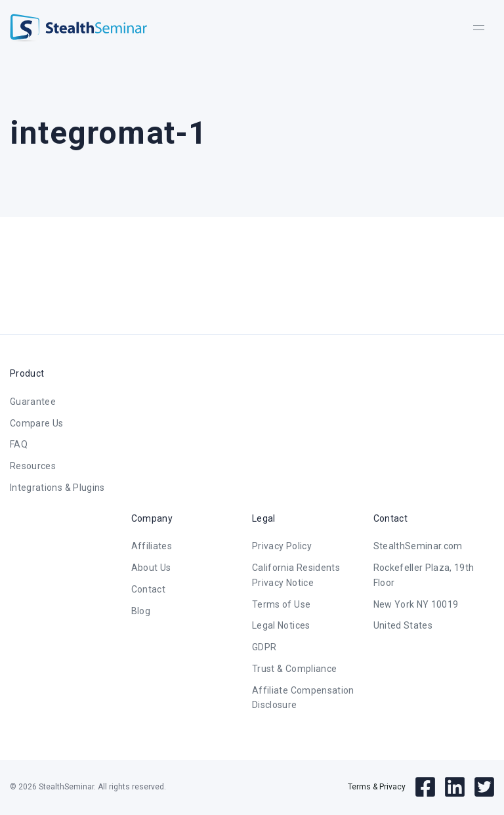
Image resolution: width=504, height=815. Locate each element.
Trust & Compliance (294, 669)
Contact (148, 589)
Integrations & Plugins (57, 488)
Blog (141, 611)
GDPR (264, 647)
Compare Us (37, 423)
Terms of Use (281, 604)
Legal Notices (281, 625)
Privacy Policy (282, 546)
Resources (33, 466)
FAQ (19, 444)
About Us (151, 568)
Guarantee (33, 402)
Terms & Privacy (377, 787)
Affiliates (152, 546)
